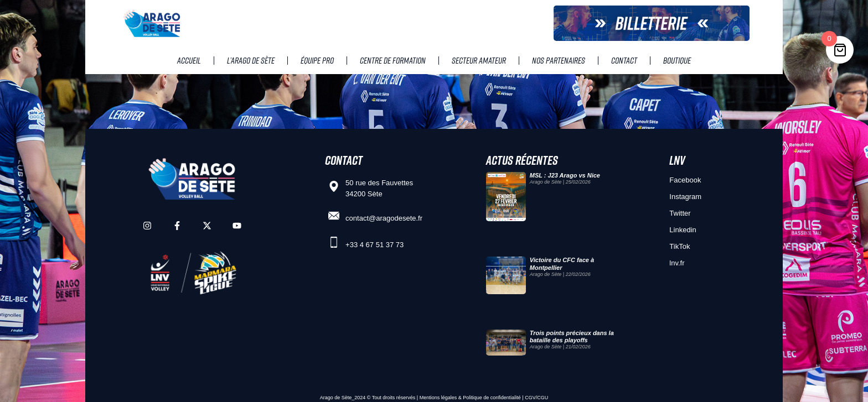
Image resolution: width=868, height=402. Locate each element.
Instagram (685, 197)
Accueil (189, 60)
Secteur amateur (479, 60)
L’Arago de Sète (251, 60)
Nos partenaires (559, 60)
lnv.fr (677, 263)
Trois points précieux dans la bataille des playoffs (572, 336)
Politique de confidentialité (492, 398)
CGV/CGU (536, 398)
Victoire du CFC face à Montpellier (562, 263)
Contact (624, 60)
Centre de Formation (393, 60)
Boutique (677, 60)
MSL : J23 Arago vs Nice (565, 175)
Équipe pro (317, 60)
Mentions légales (438, 398)
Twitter (680, 213)
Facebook (685, 180)
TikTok (680, 246)
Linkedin (683, 230)
